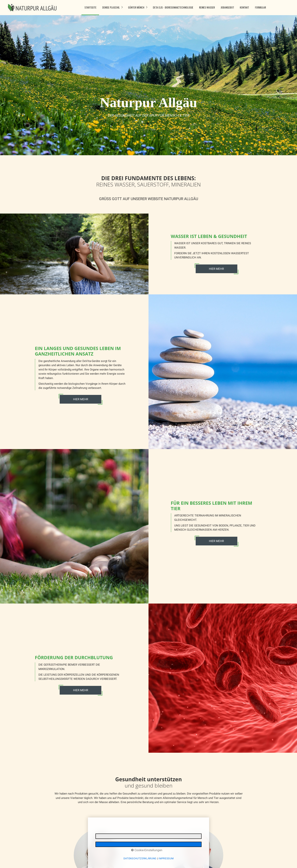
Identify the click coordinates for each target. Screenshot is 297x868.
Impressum (166, 858)
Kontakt (244, 7)
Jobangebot (227, 7)
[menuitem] (90, 8)
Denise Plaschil (111, 7)
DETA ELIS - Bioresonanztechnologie (173, 7)
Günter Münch (136, 7)
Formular (260, 7)
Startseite (90, 7)
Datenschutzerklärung (140, 858)
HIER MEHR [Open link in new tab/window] (216, 541)
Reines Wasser (207, 7)
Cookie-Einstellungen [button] (147, 850)
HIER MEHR (216, 269)
